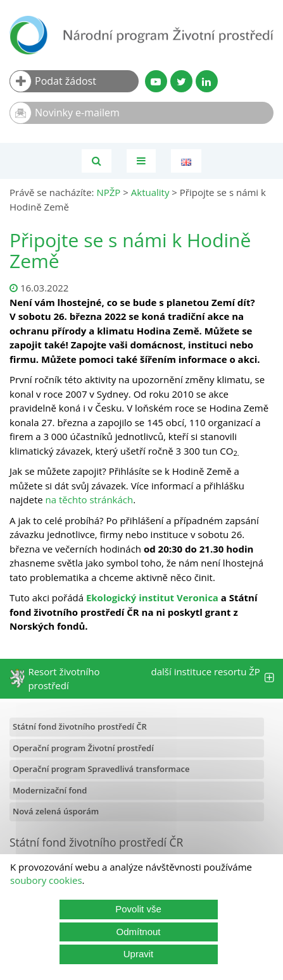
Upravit (139, 954)
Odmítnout (138, 932)
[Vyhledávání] (97, 161)
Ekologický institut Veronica (152, 597)
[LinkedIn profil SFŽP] (207, 81)
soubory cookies (46, 880)
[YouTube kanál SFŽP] (156, 81)
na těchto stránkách (90, 499)
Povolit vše (138, 909)
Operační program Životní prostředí (83, 748)
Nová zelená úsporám (56, 811)
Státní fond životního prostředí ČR (80, 726)
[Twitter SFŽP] (181, 81)
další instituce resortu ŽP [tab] (213, 679)
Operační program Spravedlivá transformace (101, 769)
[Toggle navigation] (141, 161)
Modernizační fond (50, 790)
